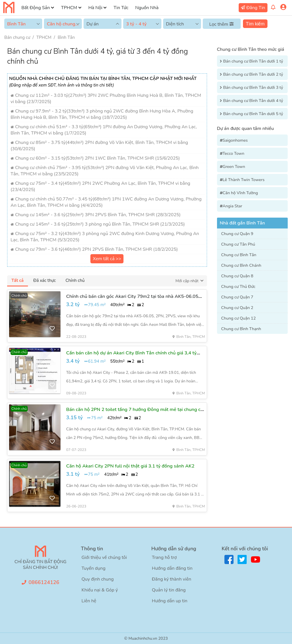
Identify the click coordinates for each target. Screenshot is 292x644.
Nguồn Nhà (147, 8)
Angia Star (233, 206)
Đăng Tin (256, 8)
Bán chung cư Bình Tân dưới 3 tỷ (253, 87)
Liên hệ (89, 601)
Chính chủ (75, 280)
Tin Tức (121, 8)
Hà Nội (95, 8)
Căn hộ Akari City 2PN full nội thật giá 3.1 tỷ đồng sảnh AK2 (130, 466)
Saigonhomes (235, 140)
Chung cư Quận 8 (237, 276)
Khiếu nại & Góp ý (100, 590)
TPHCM (69, 8)
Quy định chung (98, 579)
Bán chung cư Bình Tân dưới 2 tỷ (253, 74)
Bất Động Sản (36, 8)
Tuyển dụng (94, 568)
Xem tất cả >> (107, 259)
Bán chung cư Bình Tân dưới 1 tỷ (253, 61)
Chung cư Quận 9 (237, 234)
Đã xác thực (45, 280)
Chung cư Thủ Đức (238, 286)
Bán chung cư (17, 37)
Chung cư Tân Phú (238, 244)
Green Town (234, 166)
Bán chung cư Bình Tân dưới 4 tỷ (253, 101)
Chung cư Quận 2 (237, 308)
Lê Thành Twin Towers (244, 180)
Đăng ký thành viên (172, 579)
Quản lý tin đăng (169, 590)
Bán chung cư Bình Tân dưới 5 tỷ (253, 114)
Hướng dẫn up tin (170, 601)
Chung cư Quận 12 (239, 318)
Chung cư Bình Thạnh (241, 329)
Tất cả (18, 280)
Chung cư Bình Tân (239, 255)
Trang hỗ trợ (164, 557)
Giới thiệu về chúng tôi (104, 557)
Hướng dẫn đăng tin (172, 568)
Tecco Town (234, 153)
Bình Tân (66, 37)
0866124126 (44, 582)
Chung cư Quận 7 (237, 297)
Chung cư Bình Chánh (241, 265)
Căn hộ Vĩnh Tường (240, 193)
